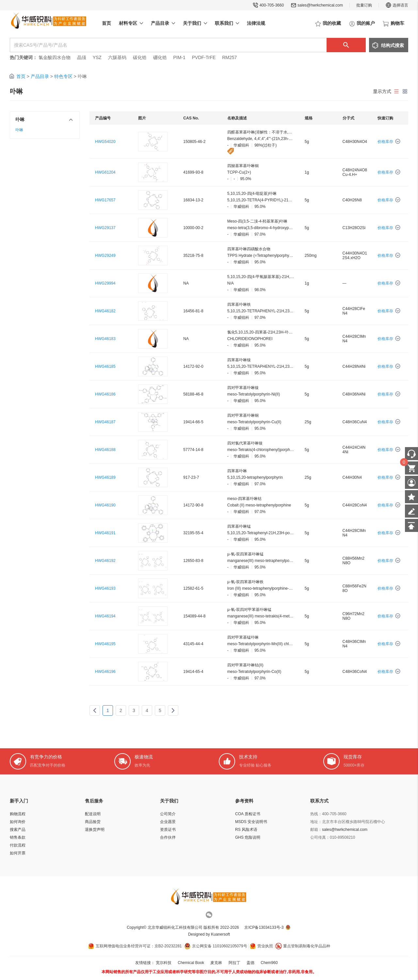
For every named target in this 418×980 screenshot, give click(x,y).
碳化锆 (140, 57)
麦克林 (216, 963)
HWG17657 (105, 200)
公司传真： (320, 837)
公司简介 (168, 814)
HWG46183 (105, 339)
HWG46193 (105, 588)
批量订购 (364, 5)
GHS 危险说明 (248, 837)
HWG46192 (105, 561)
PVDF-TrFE (204, 57)
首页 (21, 76)
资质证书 (168, 830)
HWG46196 (105, 672)
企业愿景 (168, 822)
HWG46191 (105, 533)
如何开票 (18, 853)
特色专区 (63, 76)
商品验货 (93, 822)
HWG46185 (105, 366)
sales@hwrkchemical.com (320, 5)
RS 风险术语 (246, 830)
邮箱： (316, 830)
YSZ (97, 57)
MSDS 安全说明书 (251, 822)
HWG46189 (105, 477)
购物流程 (18, 814)
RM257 (229, 57)
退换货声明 (95, 830)
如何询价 (18, 822)
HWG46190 (105, 505)
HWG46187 (105, 422)
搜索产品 (18, 830)
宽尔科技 (164, 963)
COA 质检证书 (248, 814)
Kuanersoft (220, 934)
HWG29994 (105, 283)
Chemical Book (191, 963)
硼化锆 (160, 57)
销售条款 (18, 837)
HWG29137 (105, 228)
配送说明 (93, 814)
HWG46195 (105, 644)
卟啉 (19, 130)
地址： (316, 822)
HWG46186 (105, 394)
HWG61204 (105, 172)
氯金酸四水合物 (55, 57)
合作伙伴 (168, 837)
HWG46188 (105, 450)
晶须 (82, 57)
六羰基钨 (117, 57)
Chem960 (269, 963)
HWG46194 (105, 616)
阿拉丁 (234, 963)
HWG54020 (105, 142)
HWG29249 (105, 256)
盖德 (250, 963)
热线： (316, 814)
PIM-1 (179, 57)
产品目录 (40, 76)
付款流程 (18, 845)
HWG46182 (105, 311)
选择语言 (397, 5)
